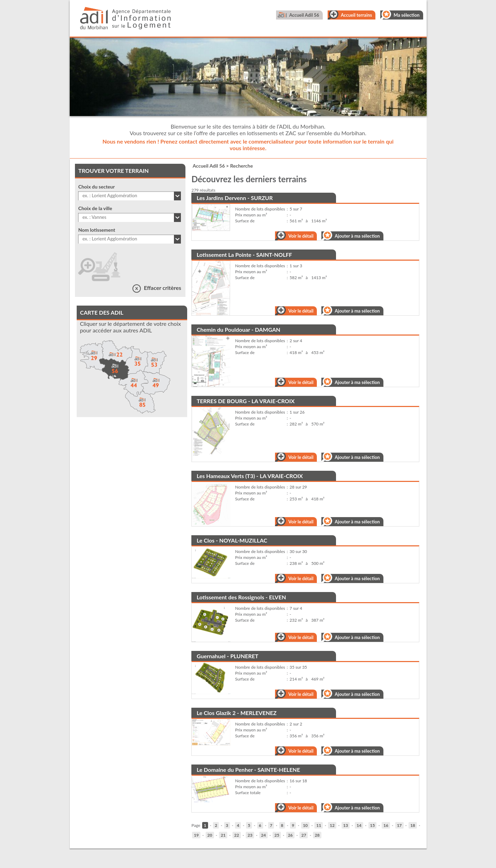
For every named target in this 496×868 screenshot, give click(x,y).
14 (359, 825)
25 (277, 835)
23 (250, 835)
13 (346, 825)
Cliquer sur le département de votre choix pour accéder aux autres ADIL (130, 327)
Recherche (241, 166)
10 (305, 825)
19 (196, 835)
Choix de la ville (95, 208)
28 (317, 835)
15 (373, 825)
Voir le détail (301, 236)
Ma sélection (406, 15)
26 (290, 835)
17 (399, 825)
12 (332, 825)
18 (413, 825)
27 (304, 835)
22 (237, 835)
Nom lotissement (97, 230)
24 (264, 835)
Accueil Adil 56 (304, 15)
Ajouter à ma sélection (357, 236)
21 (223, 835)
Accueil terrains (357, 15)
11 (319, 825)
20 (210, 835)
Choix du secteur (96, 187)
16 (386, 825)
